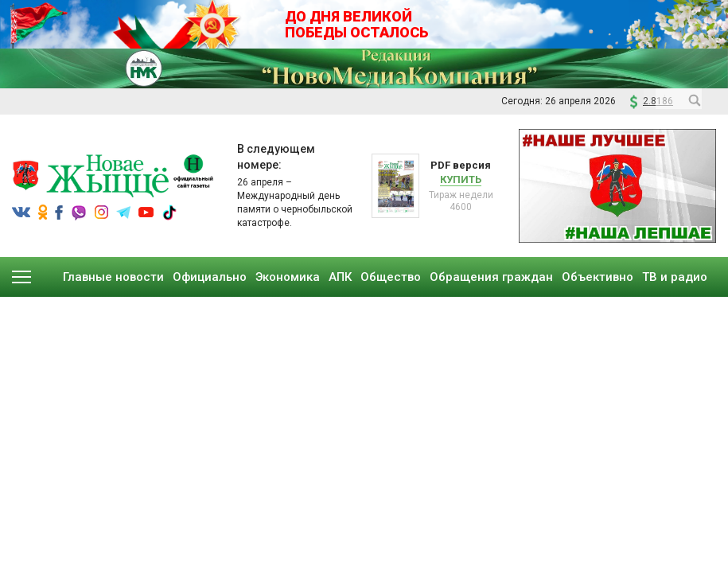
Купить (461, 179)
